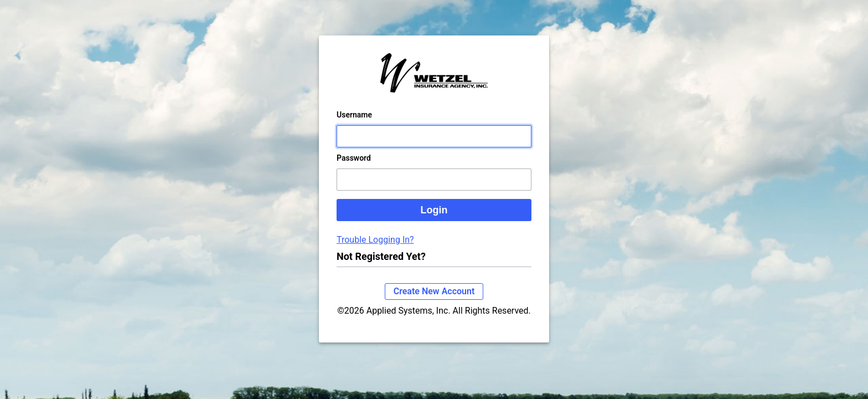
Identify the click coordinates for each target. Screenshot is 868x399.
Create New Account (434, 302)
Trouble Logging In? (375, 251)
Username (354, 126)
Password (354, 169)
